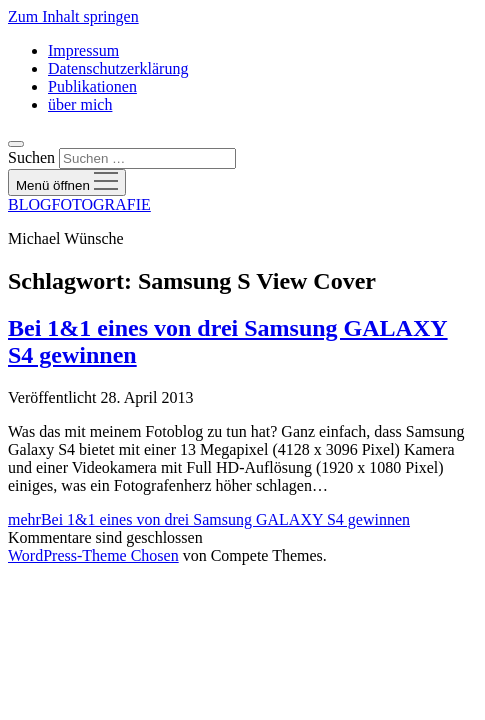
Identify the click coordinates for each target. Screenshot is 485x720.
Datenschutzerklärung (118, 68)
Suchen (31, 157)
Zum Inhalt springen (73, 16)
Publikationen (92, 86)
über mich (80, 104)
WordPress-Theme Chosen (93, 555)
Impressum (83, 50)
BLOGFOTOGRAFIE (79, 204)
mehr (209, 519)
